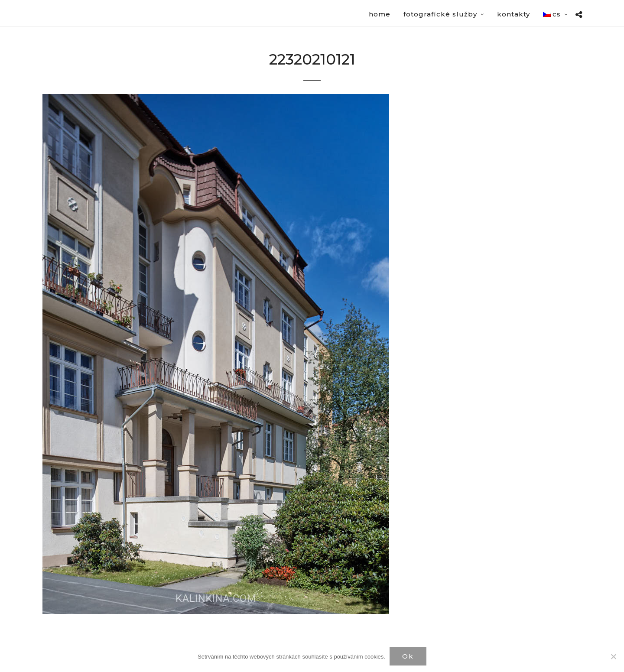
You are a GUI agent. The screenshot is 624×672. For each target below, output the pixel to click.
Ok (408, 656)
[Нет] (613, 656)
